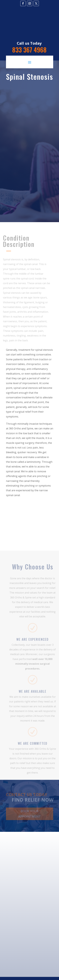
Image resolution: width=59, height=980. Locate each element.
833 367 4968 (29, 50)
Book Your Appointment (29, 814)
